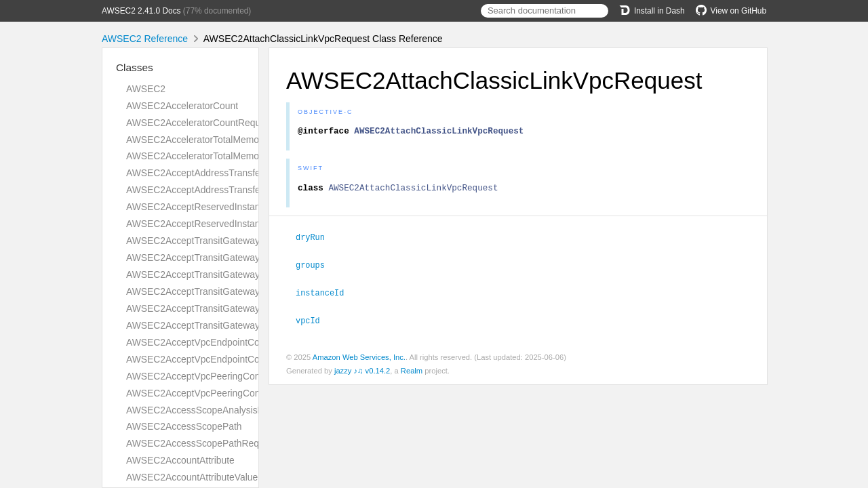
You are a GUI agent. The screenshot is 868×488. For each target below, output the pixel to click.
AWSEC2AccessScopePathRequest (201, 443)
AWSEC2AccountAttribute (180, 460)
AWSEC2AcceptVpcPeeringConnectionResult (221, 393)
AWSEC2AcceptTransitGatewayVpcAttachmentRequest (242, 308)
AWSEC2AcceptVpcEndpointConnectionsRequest (231, 342)
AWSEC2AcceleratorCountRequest (200, 123)
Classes (135, 67)
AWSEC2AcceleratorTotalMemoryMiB (204, 140)
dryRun (316, 241)
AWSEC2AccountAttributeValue (192, 477)
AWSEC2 (146, 89)
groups (316, 268)
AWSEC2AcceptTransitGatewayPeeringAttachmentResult (246, 291)
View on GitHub (731, 11)
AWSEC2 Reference (145, 39)
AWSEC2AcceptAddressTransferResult (208, 190)
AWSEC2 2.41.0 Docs (141, 11)
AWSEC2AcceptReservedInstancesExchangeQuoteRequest (252, 207)
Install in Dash (652, 11)
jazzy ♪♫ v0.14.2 (362, 372)
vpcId (314, 322)
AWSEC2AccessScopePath (184, 426)
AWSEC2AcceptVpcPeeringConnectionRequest (226, 376)
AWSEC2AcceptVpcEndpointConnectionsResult (226, 359)
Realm (412, 372)
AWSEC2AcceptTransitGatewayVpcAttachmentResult (238, 325)
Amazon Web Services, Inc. (359, 359)
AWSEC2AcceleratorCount (182, 106)
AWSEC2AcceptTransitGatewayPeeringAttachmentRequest (250, 274)
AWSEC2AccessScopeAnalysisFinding (207, 410)
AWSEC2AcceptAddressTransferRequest (212, 173)
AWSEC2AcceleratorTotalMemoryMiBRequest (222, 156)
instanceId (325, 295)
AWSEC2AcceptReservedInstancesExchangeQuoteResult (248, 224)
